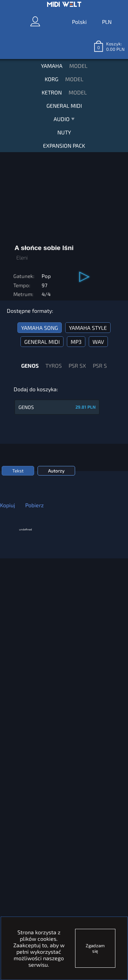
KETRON (52, 92)
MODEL (78, 66)
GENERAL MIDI (64, 106)
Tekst (18, 471)
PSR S (100, 365)
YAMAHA (52, 66)
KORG (52, 79)
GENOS (30, 365)
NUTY (64, 132)
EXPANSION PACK (64, 145)
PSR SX (77, 365)
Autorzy (56, 471)
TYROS (54, 365)
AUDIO (64, 121)
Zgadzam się (95, 948)
